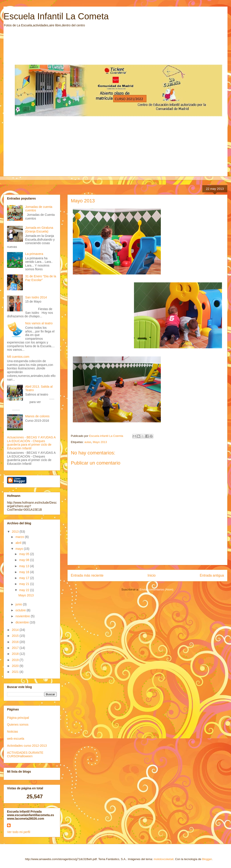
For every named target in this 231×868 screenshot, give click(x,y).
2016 (16, 642)
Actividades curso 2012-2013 (27, 746)
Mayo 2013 (100, 442)
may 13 (25, 566)
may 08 (25, 560)
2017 (16, 648)
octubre (21, 610)
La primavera (34, 254)
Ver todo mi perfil (19, 832)
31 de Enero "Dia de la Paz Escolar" (41, 278)
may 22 (25, 590)
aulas (88, 442)
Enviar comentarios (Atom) (156, 589)
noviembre (23, 616)
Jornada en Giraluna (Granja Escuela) (39, 230)
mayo (20, 549)
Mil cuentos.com (18, 357)
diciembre (23, 622)
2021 (16, 672)
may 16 (25, 572)
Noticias (13, 732)
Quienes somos (18, 725)
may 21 (25, 584)
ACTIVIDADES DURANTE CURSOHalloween (25, 755)
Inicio (152, 575)
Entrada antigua (212, 575)
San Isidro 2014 (36, 297)
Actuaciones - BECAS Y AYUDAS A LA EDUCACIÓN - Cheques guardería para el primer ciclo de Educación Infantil (31, 443)
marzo (20, 537)
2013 (16, 532)
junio (19, 604)
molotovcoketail (164, 859)
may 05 (25, 554)
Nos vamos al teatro (39, 323)
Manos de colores (38, 416)
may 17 (25, 578)
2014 (16, 630)
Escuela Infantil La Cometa (56, 16)
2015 (16, 636)
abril (19, 543)
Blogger (207, 859)
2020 (16, 666)
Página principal (18, 718)
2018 (16, 654)
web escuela (16, 739)
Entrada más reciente (87, 575)
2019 (16, 660)
